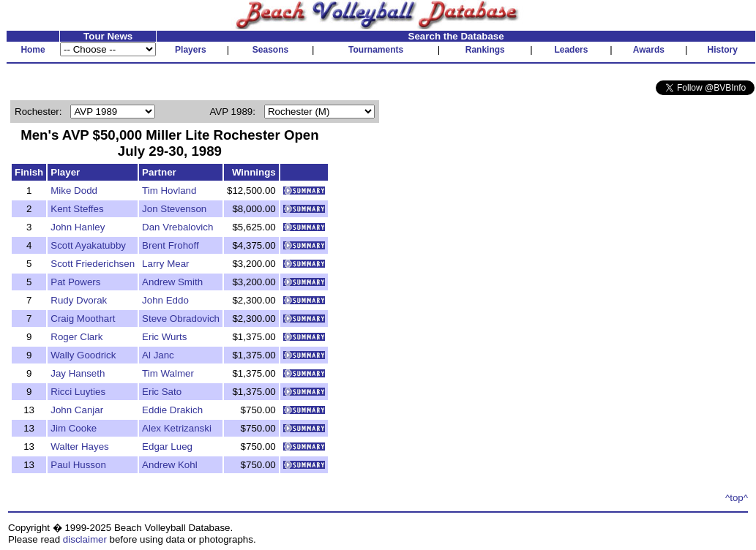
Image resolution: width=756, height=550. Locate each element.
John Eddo (165, 300)
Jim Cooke (74, 428)
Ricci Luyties (78, 392)
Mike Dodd (74, 191)
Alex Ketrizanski (177, 428)
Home (33, 50)
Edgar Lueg (167, 447)
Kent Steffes (77, 209)
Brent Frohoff (171, 245)
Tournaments (376, 50)
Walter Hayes (80, 447)
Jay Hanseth (78, 373)
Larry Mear (165, 264)
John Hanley (78, 227)
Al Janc (158, 355)
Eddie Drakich (172, 410)
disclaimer (85, 539)
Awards (649, 50)
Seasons (270, 50)
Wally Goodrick (83, 355)
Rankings (485, 50)
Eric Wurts (164, 337)
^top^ (737, 498)
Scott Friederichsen (93, 264)
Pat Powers (75, 282)
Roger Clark (76, 337)
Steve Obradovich (181, 319)
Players (191, 50)
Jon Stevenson (174, 209)
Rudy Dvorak (79, 300)
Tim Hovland (169, 191)
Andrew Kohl (170, 465)
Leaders (571, 50)
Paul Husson (78, 465)
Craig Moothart (83, 319)
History (723, 50)
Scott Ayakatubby (88, 245)
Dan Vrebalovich (177, 227)
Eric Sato (162, 392)
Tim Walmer (168, 373)
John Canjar (77, 410)
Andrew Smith (172, 282)
